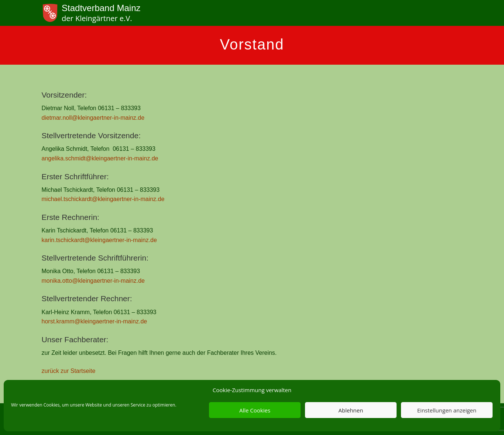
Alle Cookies (255, 410)
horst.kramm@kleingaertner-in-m (85, 321)
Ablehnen (351, 410)
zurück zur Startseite (69, 371)
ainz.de (138, 321)
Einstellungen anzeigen (447, 410)
